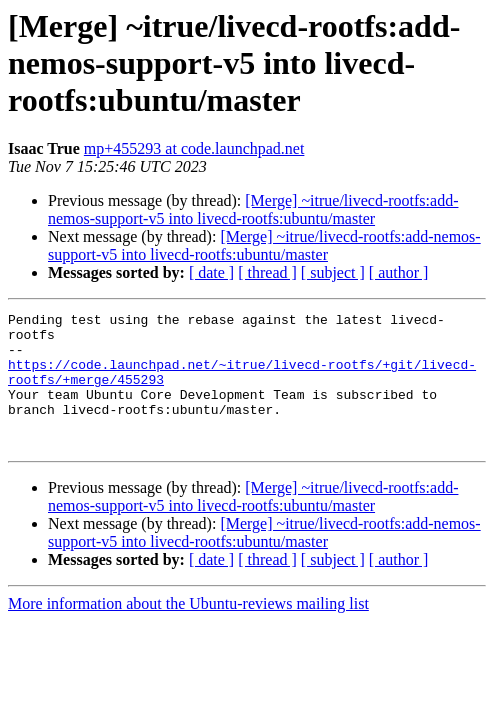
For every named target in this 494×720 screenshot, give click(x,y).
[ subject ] (333, 272)
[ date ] (211, 272)
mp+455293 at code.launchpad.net (194, 148)
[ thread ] (267, 272)
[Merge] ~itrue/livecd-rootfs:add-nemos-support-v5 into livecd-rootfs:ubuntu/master (253, 209)
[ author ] (399, 272)
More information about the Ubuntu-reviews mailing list (188, 630)
